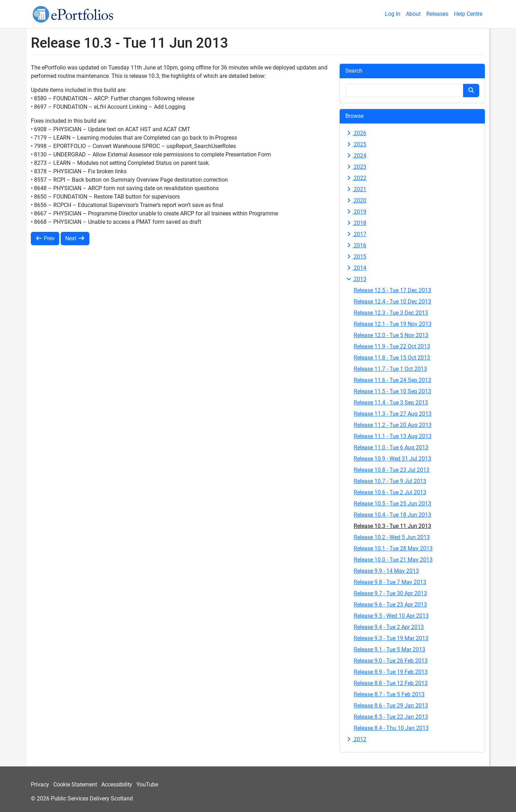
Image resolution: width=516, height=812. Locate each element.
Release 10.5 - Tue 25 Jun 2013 (392, 504)
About (413, 14)
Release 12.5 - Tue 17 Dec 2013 (392, 290)
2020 (356, 200)
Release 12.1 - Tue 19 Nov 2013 (393, 324)
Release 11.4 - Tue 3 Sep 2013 (391, 402)
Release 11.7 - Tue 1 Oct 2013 (390, 369)
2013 (356, 279)
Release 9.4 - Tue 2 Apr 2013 (389, 627)
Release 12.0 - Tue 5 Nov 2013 (391, 335)
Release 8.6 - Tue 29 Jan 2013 (391, 706)
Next (75, 238)
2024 (356, 156)
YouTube (147, 784)
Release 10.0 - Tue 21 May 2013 (393, 560)
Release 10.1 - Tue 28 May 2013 (393, 548)
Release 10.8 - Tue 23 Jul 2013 (392, 470)
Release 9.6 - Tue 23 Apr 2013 (390, 605)
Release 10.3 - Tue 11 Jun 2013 (392, 526)
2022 (356, 178)
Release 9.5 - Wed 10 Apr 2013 (391, 616)
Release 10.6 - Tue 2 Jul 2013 (390, 492)
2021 (356, 189)
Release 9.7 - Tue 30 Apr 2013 (390, 593)
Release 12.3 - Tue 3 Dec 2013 (391, 313)
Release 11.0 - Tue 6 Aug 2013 (391, 447)
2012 (356, 739)
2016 (356, 245)
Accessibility (117, 784)
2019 (356, 212)
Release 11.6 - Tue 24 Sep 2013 (392, 380)
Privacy (40, 784)
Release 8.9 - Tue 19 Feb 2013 (391, 672)
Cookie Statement (75, 784)
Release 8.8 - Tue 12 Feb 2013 (391, 683)
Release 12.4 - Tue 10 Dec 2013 (392, 301)
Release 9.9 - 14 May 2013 (386, 571)
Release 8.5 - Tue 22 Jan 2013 (391, 717)
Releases (437, 14)
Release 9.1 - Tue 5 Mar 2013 (389, 649)
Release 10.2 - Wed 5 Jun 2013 (392, 537)
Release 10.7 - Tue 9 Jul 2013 (390, 481)
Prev (45, 238)
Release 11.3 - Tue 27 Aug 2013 (393, 414)
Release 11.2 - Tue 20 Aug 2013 (393, 425)
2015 (356, 257)
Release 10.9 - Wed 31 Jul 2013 (392, 459)
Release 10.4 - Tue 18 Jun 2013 (392, 515)
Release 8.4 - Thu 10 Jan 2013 (391, 728)
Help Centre (468, 14)
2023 (356, 167)
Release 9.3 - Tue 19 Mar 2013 (391, 638)
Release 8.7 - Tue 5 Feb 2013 (389, 694)
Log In (393, 14)
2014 (356, 268)
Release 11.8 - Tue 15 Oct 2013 (392, 358)
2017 (356, 234)
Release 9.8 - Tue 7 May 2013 (390, 582)
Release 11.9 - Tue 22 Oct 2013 (392, 346)
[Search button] (471, 90)
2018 (356, 223)
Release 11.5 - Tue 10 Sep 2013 (392, 391)
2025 (356, 144)
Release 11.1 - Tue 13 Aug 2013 (393, 436)
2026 (356, 133)
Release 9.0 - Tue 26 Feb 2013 (391, 661)
